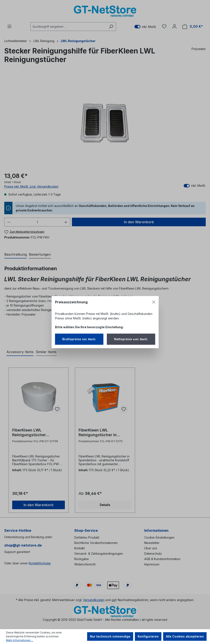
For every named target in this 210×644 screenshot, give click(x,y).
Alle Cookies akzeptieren (185, 636)
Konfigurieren (148, 636)
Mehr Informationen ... (20, 640)
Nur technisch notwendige (110, 636)
